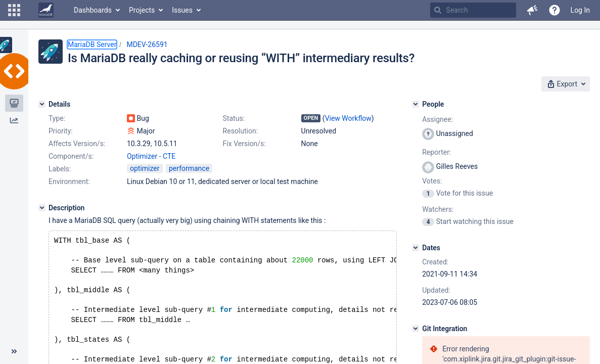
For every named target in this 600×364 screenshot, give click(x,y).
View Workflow (348, 118)
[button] (14, 10)
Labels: (60, 169)
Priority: (61, 131)
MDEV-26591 (147, 44)
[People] (416, 104)
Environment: (69, 181)
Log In (580, 10)
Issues (182, 10)
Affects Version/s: (77, 144)
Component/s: (71, 156)
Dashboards (93, 10)
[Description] (42, 208)
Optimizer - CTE (151, 156)
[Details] (42, 104)
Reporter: (436, 152)
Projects (142, 10)
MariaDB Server (92, 44)
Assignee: (437, 119)
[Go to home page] (46, 10)
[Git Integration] (416, 329)
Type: (57, 118)
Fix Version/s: (244, 144)
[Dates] (416, 248)
